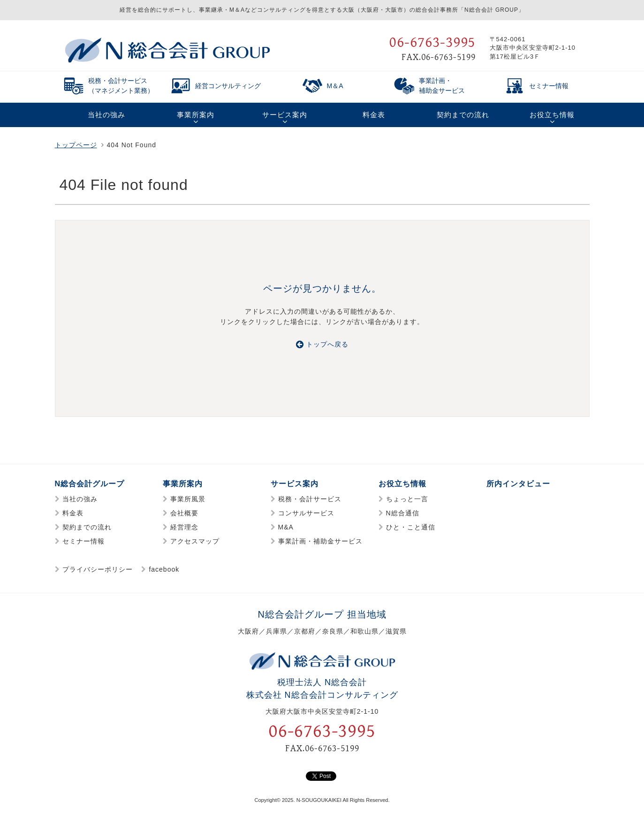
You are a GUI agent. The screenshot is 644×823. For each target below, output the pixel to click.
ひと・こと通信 (411, 527)
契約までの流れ (87, 527)
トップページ (76, 145)
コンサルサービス (306, 513)
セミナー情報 (83, 541)
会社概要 (184, 513)
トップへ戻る (322, 344)
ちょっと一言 (407, 499)
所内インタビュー (518, 484)
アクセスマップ (195, 541)
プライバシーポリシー (98, 569)
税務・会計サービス (310, 499)
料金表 (73, 513)
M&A (286, 527)
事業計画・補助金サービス (320, 541)
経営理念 (184, 527)
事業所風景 (188, 499)
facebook (164, 569)
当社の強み (80, 499)
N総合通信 (403, 513)
